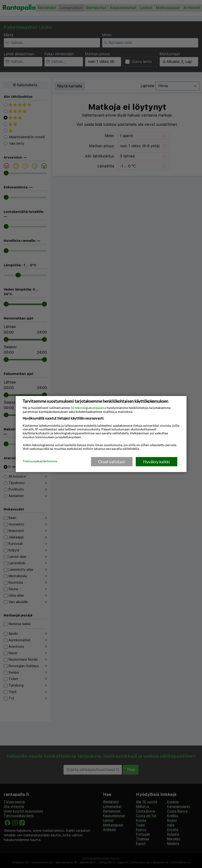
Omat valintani (112, 462)
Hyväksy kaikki (157, 462)
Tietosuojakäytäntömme (40, 461)
